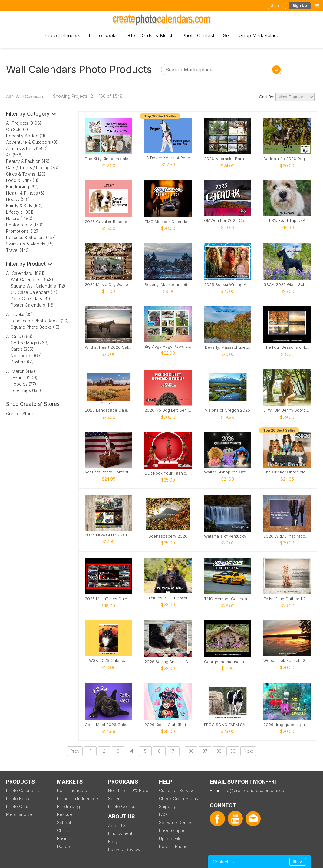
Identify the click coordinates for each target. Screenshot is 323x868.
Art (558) (15, 155)
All (8, 97)
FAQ (163, 814)
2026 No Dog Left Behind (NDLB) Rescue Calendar (168, 410)
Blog (113, 842)
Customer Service (177, 790)
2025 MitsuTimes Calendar (109, 599)
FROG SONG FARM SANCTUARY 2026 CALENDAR (228, 725)
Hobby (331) (18, 199)
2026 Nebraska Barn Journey (228, 159)
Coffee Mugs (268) (30, 343)
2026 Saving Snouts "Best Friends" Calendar (168, 662)
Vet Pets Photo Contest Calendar (109, 472)
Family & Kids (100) (25, 206)
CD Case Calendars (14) (34, 292)
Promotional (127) (23, 231)
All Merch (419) (21, 371)
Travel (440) (18, 250)
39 (233, 751)
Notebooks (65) (26, 355)
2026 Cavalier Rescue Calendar (109, 222)
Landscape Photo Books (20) (40, 321)
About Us (117, 825)
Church (64, 830)
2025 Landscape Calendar (109, 410)
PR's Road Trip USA (287, 220)
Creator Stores (21, 414)
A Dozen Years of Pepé (168, 158)
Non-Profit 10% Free (128, 790)
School (64, 822)
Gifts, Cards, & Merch (150, 35)
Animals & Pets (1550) (27, 148)
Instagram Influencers (78, 799)
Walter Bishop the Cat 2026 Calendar (228, 472)
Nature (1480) (19, 218)
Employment (120, 833)
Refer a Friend (173, 846)
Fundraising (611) (22, 187)
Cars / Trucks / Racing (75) (32, 168)
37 (205, 751)
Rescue (64, 814)
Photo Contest (198, 35)
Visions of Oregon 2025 (227, 410)
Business (66, 838)
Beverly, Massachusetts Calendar (168, 285)
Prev (75, 751)
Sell (227, 35)
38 (219, 751)
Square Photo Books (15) (35, 327)
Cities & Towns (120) (26, 174)
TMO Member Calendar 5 (168, 222)
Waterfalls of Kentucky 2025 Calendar (228, 536)
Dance (63, 846)
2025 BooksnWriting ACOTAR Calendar (228, 285)
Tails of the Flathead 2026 (287, 599)
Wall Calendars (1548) (32, 279)
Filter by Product (29, 264)
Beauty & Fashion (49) (28, 161)
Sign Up (300, 6)
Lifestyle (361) (20, 212)
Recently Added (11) (26, 136)
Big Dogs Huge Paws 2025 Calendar (168, 346)
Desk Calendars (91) (30, 299)
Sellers (115, 799)
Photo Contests (123, 806)
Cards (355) (22, 349)
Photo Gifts (17, 806)
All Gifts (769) (19, 336)
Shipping (168, 806)
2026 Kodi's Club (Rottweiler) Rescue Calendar (168, 725)
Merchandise (19, 814)
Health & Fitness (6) (25, 193)
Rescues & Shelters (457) (31, 237)
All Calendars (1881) (25, 273)
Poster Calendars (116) (33, 305)
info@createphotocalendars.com (255, 790)
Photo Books (103, 35)
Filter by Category (31, 114)
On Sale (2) (17, 129)
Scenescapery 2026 (168, 536)
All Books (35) (20, 314)
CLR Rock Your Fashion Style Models (168, 473)
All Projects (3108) (24, 123)
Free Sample (172, 830)
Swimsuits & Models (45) (30, 244)
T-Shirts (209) (24, 378)
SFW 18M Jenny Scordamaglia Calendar (287, 410)
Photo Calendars (62, 35)
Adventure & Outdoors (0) (32, 142)
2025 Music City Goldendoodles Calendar (109, 285)
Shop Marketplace (259, 35)
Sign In (277, 6)
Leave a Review (124, 849)
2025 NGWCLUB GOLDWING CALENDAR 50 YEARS (109, 535)
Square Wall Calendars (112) (38, 286)
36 (191, 751)
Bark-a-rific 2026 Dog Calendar (287, 159)
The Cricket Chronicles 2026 (287, 472)
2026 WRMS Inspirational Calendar (287, 536)
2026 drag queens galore (287, 725)
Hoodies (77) (23, 384)
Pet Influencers (72, 790)
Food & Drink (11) (22, 180)
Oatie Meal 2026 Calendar (109, 725)
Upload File (170, 838)
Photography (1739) (26, 225)
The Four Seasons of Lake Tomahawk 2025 (287, 347)
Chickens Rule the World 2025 (168, 598)
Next (248, 751)
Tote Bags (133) (26, 390)
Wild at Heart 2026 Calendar (109, 347)
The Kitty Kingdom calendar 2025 (109, 159)
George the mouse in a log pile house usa (228, 662)
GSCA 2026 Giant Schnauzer (287, 285)
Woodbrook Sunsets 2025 (287, 661)
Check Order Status (178, 799)
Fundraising (68, 806)
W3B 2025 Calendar (109, 661)
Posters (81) (22, 362)
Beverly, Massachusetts (227, 347)
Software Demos (176, 822)
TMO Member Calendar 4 (228, 599)
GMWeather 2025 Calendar (228, 220)
